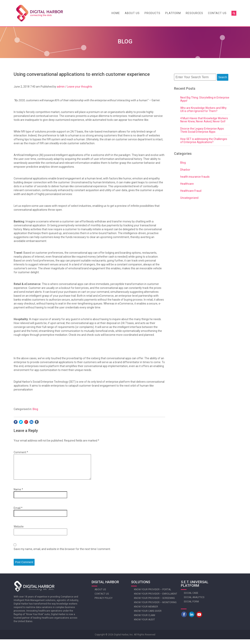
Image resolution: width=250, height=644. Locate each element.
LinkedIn (192, 619)
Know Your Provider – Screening (154, 603)
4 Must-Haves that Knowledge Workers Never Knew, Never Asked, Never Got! (204, 120)
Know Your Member (146, 611)
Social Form (191, 606)
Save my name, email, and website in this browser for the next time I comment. (62, 554)
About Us (132, 13)
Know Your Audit (144, 624)
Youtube (199, 619)
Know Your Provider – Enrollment (156, 598)
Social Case (191, 598)
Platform (173, 13)
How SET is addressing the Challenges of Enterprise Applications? (204, 141)
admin (61, 87)
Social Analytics (194, 602)
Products (152, 13)
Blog (35, 409)
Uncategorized (189, 198)
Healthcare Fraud (191, 191)
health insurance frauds (195, 177)
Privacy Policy (104, 603)
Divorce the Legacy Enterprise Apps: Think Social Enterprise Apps (202, 130)
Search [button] (223, 77)
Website (19, 531)
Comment (21, 452)
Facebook (184, 619)
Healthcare (187, 184)
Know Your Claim (145, 620)
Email (18, 513)
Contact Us (217, 13)
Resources (194, 13)
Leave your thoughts (80, 87)
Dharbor (185, 170)
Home (116, 13)
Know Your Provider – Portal (153, 594)
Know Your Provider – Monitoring (155, 607)
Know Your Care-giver (148, 616)
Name (18, 494)
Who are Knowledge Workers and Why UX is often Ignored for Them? (203, 109)
